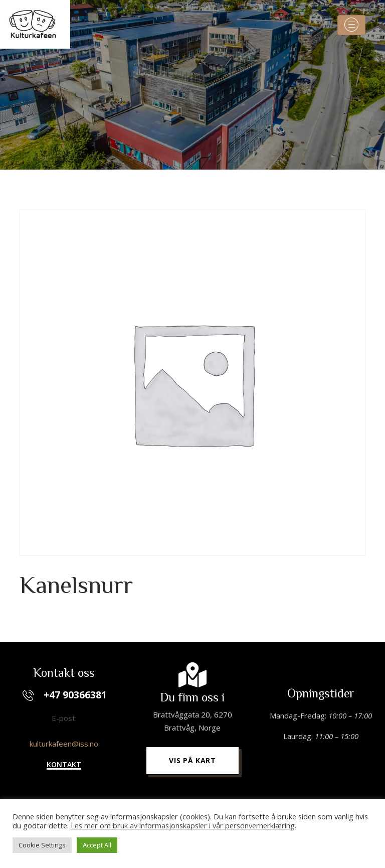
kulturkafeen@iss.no (64, 744)
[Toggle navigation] (351, 25)
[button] (64, 765)
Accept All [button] (97, 845)
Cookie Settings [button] (42, 845)
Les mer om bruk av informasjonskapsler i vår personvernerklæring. (183, 825)
